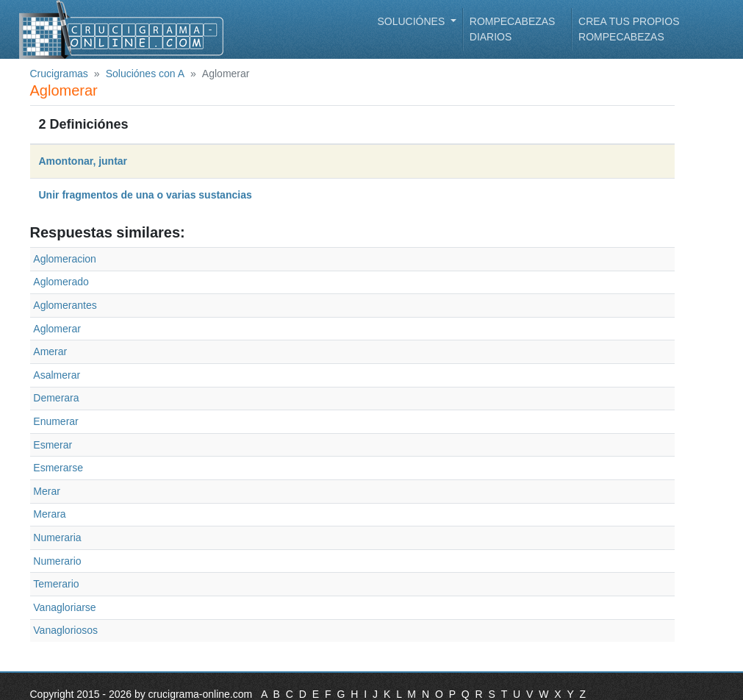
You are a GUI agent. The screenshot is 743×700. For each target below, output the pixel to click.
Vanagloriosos (65, 630)
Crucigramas (59, 74)
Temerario (56, 584)
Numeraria (57, 537)
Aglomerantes (65, 305)
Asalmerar (57, 375)
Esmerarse (58, 468)
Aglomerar (57, 329)
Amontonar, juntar (83, 161)
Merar (47, 491)
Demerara (56, 398)
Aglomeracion (65, 259)
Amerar (50, 351)
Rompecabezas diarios (513, 29)
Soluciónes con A (145, 74)
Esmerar (53, 445)
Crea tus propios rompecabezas (629, 29)
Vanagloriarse (64, 607)
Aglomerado (61, 282)
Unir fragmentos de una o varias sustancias (146, 195)
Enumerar (55, 421)
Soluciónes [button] (413, 21)
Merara (49, 514)
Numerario (57, 561)
